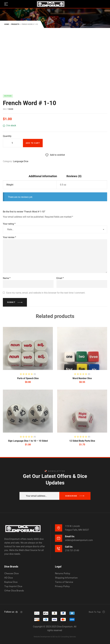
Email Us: (70, 536)
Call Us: (69, 547)
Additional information (43, 176)
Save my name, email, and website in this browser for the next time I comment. (46, 293)
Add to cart (33, 143)
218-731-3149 (72, 550)
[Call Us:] (59, 549)
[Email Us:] (59, 538)
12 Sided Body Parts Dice (82, 441)
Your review (9, 237)
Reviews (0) (74, 176)
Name (7, 278)
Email (60, 278)
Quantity (7, 136)
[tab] (43, 176)
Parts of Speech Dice (28, 378)
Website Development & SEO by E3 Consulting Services (55, 637)
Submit (11, 302)
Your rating (9, 224)
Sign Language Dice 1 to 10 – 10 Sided (28, 441)
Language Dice (21, 161)
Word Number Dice (82, 378)
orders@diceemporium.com (79, 540)
